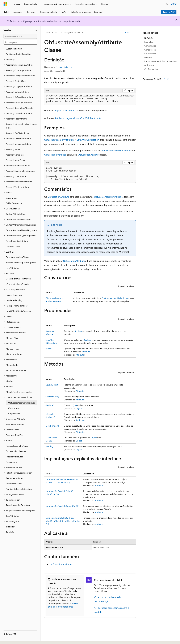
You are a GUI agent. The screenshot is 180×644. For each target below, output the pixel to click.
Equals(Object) (52, 385)
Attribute (69, 110)
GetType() (50, 405)
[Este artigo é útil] (164, 79)
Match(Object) (52, 426)
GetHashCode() (52, 397)
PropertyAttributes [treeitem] (14, 457)
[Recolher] (36, 30)
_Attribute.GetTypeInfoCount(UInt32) (62, 506)
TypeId (49, 349)
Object (57, 110)
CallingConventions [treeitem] (15, 203)
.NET (57, 32)
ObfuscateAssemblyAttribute (59, 140)
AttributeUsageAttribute (67, 118)
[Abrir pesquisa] (167, 4)
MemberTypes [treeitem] (12, 349)
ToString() (50, 446)
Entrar (174, 4)
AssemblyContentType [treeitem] (16, 81)
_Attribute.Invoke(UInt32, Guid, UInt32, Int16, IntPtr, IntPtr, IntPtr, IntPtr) (63, 521)
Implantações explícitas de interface (160, 61)
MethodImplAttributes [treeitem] (16, 370)
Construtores (150, 50)
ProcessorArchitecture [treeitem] (16, 451)
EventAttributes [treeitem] (13, 246)
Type (75, 405)
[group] (90, 99)
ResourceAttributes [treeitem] (15, 478)
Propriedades (150, 54)
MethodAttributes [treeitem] (14, 354)
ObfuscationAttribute (55, 155)
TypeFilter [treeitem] (10, 527)
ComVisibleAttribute (91, 118)
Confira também (152, 69)
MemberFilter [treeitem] (12, 338)
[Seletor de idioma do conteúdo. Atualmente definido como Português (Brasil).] (15, 639)
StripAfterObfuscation (88, 140)
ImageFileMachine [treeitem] (14, 295)
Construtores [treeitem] (14, 408)
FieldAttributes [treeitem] (12, 268)
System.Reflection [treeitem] (14, 49)
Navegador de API (72, 32)
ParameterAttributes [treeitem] (15, 424)
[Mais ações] (133, 33)
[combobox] (20, 36)
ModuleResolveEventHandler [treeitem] (19, 392)
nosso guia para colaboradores (63, 605)
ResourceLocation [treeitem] (14, 484)
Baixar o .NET (169, 12)
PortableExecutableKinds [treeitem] (17, 446)
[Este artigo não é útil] (168, 79)
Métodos (148, 57)
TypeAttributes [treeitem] (12, 516)
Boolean (78, 331)
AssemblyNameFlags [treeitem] (15, 155)
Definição (149, 38)
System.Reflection (64, 67)
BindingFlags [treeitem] (12, 198)
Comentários (150, 46)
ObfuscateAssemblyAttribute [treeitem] (22, 403)
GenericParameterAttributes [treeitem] (19, 279)
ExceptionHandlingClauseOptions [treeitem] (21, 263)
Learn (47, 32)
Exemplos (149, 42)
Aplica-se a (149, 65)
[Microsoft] (5, 4)
